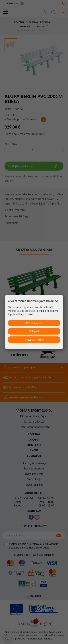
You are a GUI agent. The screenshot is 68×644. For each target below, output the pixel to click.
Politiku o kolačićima (47, 311)
